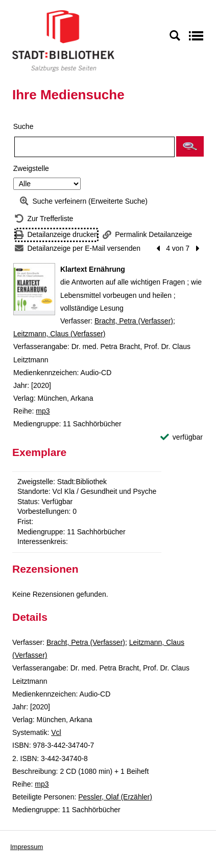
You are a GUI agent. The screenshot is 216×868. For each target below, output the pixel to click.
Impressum (27, 847)
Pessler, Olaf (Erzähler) (115, 797)
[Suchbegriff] (94, 147)
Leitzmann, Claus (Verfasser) (59, 334)
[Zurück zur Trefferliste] (44, 219)
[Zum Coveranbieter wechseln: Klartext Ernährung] (34, 289)
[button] (190, 146)
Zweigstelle (31, 168)
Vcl (56, 732)
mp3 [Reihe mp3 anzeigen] (43, 411)
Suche (23, 126)
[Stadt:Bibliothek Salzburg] (63, 40)
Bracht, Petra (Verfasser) (134, 321)
